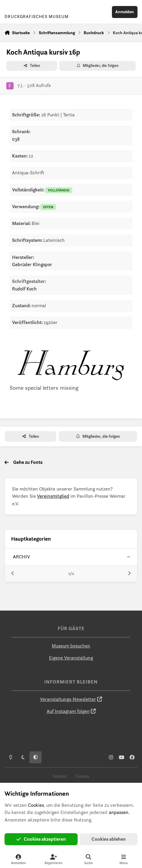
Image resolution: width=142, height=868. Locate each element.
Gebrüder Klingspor (32, 264)
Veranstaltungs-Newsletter (68, 699)
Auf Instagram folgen (68, 711)
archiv (22, 557)
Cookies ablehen (109, 839)
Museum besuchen (71, 646)
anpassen (119, 812)
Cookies (82, 776)
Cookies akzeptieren (41, 839)
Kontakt (60, 776)
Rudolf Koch (24, 289)
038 (16, 139)
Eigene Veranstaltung (71, 658)
